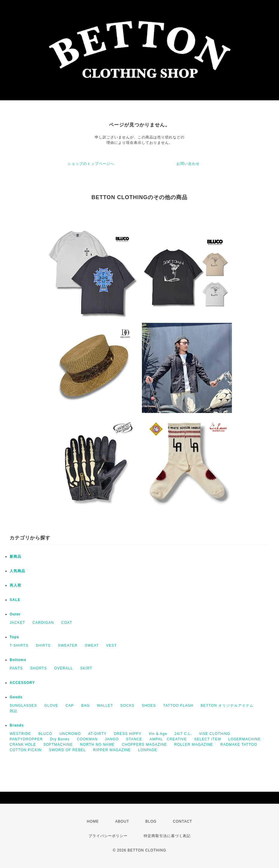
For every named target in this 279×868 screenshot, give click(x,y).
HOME (93, 821)
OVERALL (64, 668)
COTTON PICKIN (26, 750)
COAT (67, 623)
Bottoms (18, 660)
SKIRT (86, 668)
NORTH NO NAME (97, 745)
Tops (14, 637)
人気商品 (17, 571)
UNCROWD (70, 734)
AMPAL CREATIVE (168, 739)
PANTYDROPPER (26, 739)
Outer (15, 614)
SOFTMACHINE (58, 745)
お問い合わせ (188, 164)
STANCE (134, 739)
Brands (17, 725)
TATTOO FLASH (178, 706)
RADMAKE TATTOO (239, 745)
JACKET (17, 623)
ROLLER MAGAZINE (194, 745)
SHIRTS (43, 645)
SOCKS (127, 706)
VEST (111, 645)
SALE (15, 600)
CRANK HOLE (23, 745)
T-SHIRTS (19, 645)
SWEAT (92, 645)
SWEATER (68, 645)
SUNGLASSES (23, 706)
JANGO (112, 739)
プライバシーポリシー (108, 836)
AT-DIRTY (97, 734)
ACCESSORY (22, 683)
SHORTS (38, 668)
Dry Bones (60, 739)
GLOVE (51, 706)
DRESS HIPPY (128, 734)
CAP (70, 706)
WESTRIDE (20, 734)
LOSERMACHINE (244, 739)
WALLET (105, 706)
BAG (85, 706)
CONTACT (182, 821)
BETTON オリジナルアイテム (227, 706)
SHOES (149, 706)
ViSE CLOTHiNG (215, 734)
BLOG (151, 821)
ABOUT (122, 821)
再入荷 (15, 585)
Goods (16, 697)
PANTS (16, 668)
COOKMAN (87, 739)
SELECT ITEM (207, 739)
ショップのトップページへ (91, 164)
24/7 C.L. (183, 734)
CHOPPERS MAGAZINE (144, 745)
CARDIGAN (43, 623)
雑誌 (13, 711)
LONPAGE (148, 750)
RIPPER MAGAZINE (112, 750)
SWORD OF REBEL (67, 750)
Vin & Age (158, 734)
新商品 (15, 557)
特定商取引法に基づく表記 (167, 836)
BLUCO (45, 734)
